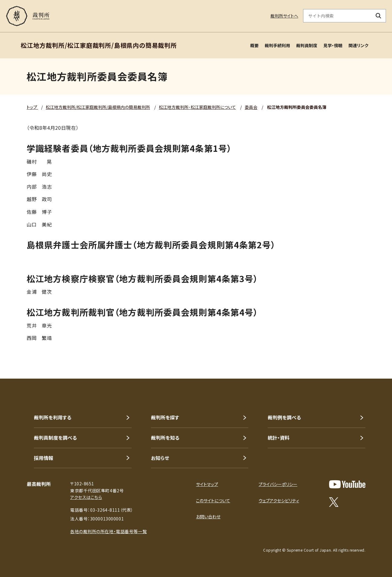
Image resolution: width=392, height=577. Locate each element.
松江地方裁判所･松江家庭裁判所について (197, 107)
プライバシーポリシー (278, 484)
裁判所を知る (165, 438)
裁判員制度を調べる (55, 438)
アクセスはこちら (86, 497)
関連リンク (358, 45)
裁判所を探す (165, 417)
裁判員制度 (307, 45)
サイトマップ (207, 484)
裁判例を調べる (284, 417)
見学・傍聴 (333, 45)
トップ (32, 107)
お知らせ (160, 458)
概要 (254, 45)
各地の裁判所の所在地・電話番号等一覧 (108, 531)
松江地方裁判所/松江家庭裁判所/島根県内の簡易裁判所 (98, 107)
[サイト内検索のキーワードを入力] (337, 16)
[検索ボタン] (379, 16)
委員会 (251, 107)
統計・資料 (279, 438)
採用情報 (44, 458)
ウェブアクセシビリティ (279, 500)
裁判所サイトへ (284, 16)
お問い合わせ (208, 517)
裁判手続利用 (277, 45)
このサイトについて (213, 500)
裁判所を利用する (53, 417)
